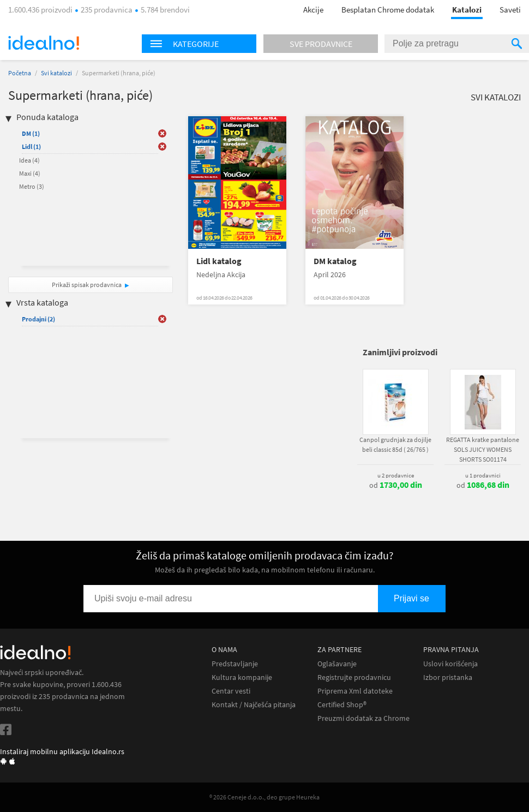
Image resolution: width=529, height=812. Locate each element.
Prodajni (38, 319)
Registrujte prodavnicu (354, 677)
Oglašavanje (337, 664)
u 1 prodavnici (483, 475)
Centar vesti (231, 691)
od (396, 485)
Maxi (30, 173)
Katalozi (467, 10)
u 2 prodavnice (396, 475)
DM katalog (335, 261)
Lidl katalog (219, 261)
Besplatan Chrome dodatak (388, 10)
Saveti (510, 10)
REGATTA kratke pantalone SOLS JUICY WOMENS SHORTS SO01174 (483, 449)
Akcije (313, 10)
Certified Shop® (342, 705)
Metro (32, 186)
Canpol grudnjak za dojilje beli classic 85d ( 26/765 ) (395, 444)
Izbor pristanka (448, 677)
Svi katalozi (56, 73)
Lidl (31, 147)
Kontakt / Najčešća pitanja (254, 705)
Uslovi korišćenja (450, 664)
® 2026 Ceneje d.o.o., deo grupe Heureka (264, 797)
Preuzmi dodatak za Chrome (363, 718)
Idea (29, 160)
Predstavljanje (235, 664)
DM (31, 133)
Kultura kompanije (242, 677)
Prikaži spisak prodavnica (87, 285)
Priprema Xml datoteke (355, 691)
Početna (20, 73)
